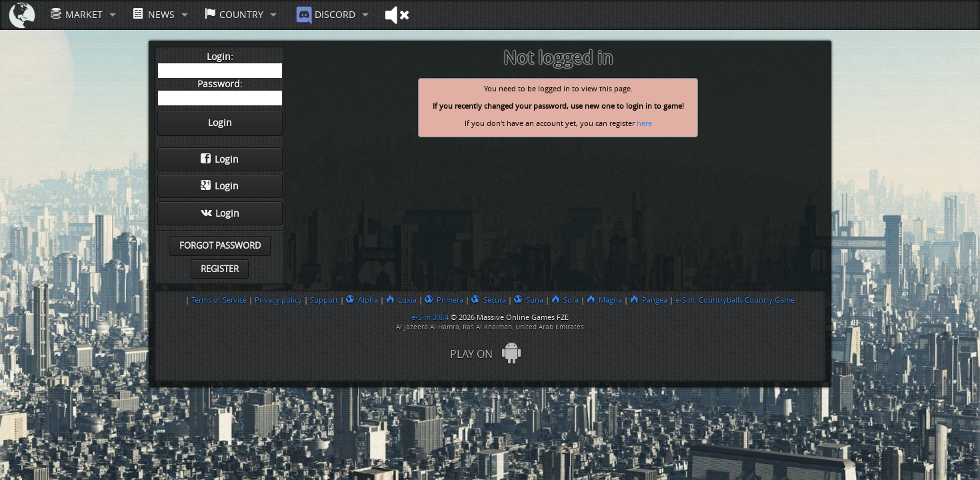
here (644, 124)
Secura (489, 300)
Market (77, 14)
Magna (604, 300)
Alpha (362, 300)
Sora (565, 300)
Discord (324, 15)
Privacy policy (278, 300)
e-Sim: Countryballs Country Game (735, 300)
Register (220, 269)
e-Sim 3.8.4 (430, 317)
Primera (444, 300)
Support (324, 300)
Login (220, 159)
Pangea (649, 300)
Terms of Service (219, 300)
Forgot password (220, 246)
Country (234, 14)
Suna (529, 300)
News (153, 14)
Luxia (401, 300)
